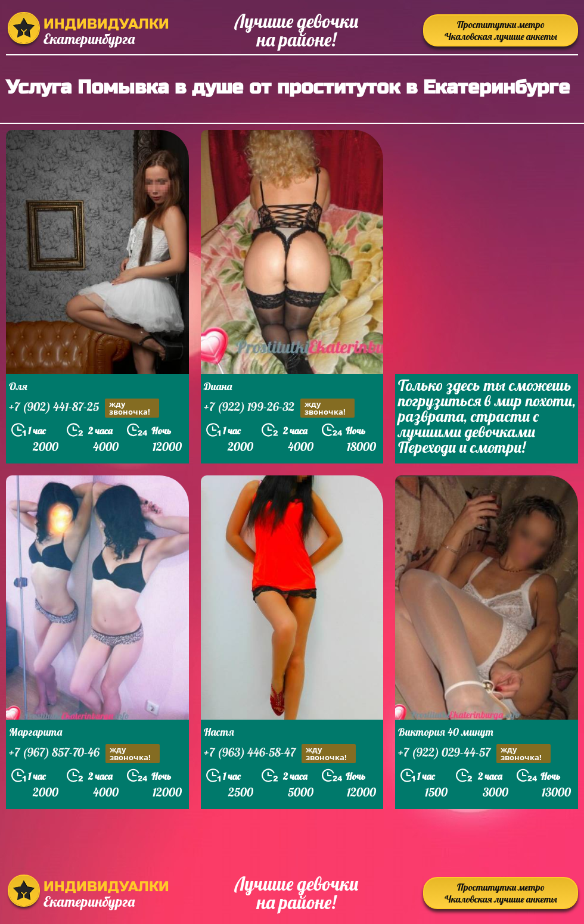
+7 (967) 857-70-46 (84, 754)
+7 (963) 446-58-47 (280, 754)
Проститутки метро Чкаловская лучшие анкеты (501, 30)
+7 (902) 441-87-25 (84, 408)
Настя (219, 732)
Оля (18, 386)
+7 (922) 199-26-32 (279, 408)
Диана (218, 386)
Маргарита (35, 732)
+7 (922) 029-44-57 (474, 754)
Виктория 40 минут (446, 732)
